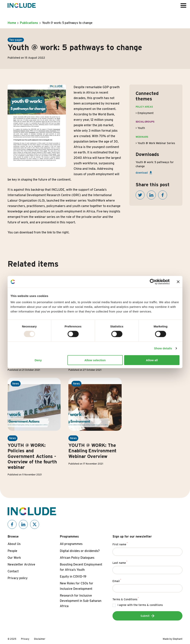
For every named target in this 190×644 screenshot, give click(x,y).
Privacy (25, 639)
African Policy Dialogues (77, 558)
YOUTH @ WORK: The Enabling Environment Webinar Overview (92, 451)
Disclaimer (40, 639)
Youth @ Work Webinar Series (156, 143)
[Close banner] (178, 282)
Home (12, 23)
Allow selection (95, 360)
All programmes (71, 544)
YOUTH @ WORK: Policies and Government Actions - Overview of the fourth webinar (32, 456)
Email (117, 580)
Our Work (14, 558)
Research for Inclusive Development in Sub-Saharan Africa (81, 601)
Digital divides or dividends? (80, 551)
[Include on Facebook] (12, 524)
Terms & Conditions (126, 599)
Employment (146, 113)
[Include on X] (35, 524)
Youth (141, 128)
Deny (38, 360)
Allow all (152, 360)
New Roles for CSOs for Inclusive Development (77, 586)
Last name (120, 562)
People (12, 551)
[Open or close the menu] (183, 5)
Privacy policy (18, 578)
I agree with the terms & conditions (140, 605)
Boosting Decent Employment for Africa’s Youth (81, 567)
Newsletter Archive (21, 564)
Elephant (178, 639)
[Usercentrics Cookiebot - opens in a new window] (153, 282)
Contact (13, 571)
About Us (14, 544)
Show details (163, 348)
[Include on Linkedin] (23, 524)
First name (120, 544)
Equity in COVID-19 (73, 577)
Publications (29, 23)
